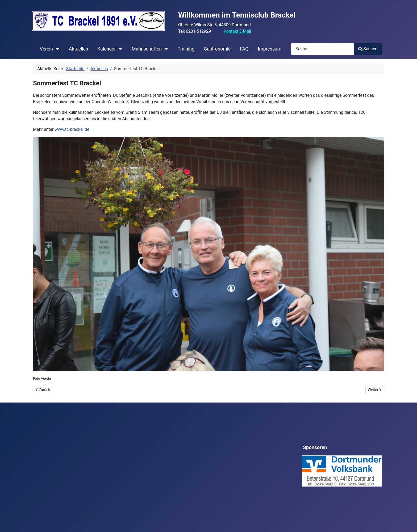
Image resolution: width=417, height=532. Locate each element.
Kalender (107, 49)
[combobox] (322, 49)
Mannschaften (147, 49)
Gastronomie (217, 49)
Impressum (270, 49)
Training (186, 49)
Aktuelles (78, 49)
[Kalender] (119, 49)
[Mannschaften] (165, 49)
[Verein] (56, 49)
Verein (46, 49)
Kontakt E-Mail (237, 31)
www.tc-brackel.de (72, 129)
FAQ (244, 49)
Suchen (368, 49)
